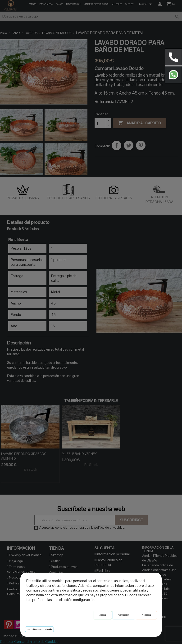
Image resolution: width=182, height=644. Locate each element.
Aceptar (103, 615)
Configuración (124, 615)
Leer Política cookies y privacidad (39, 629)
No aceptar (146, 615)
